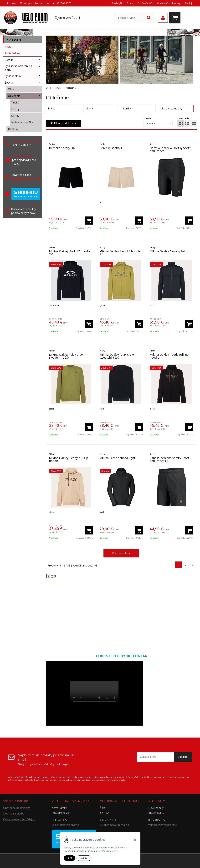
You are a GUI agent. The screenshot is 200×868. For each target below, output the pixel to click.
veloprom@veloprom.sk (36, 3)
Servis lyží (117, 3)
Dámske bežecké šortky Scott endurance (170, 149)
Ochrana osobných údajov (19, 819)
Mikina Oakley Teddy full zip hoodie (169, 356)
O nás (130, 3)
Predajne (190, 3)
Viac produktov (121, 553)
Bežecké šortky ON (62, 148)
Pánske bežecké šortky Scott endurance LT (169, 459)
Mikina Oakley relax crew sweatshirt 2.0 (66, 356)
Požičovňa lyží (145, 3)
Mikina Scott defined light (117, 458)
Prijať (69, 858)
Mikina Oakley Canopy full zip (170, 251)
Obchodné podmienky (169, 3)
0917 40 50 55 (64, 3)
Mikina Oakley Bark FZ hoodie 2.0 (70, 253)
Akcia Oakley (12, 53)
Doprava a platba (14, 814)
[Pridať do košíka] (89, 221)
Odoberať (183, 757)
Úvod (13, 3)
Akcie (8, 47)
